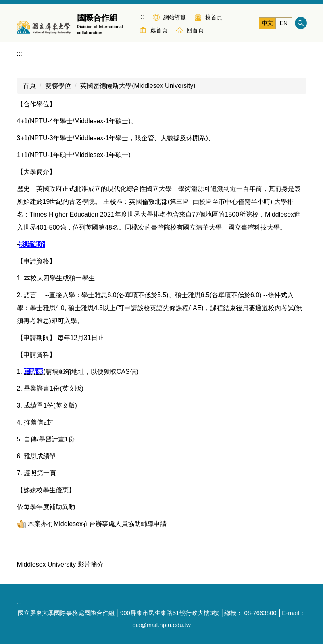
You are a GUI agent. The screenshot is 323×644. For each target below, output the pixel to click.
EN (284, 23)
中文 (267, 23)
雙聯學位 (58, 86)
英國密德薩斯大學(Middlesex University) (138, 86)
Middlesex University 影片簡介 (60, 564)
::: (142, 17)
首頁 (29, 86)
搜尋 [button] (301, 23)
